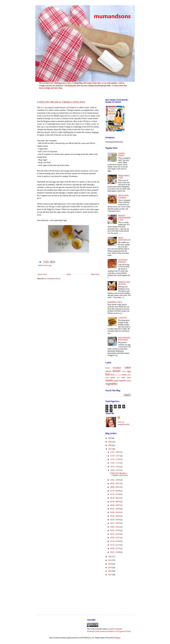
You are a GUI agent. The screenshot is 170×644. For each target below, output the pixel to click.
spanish (122, 381)
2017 (110, 449)
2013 (110, 567)
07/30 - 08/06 (115, 491)
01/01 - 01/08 (115, 552)
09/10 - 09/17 (115, 484)
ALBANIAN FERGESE (123, 261)
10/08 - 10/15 (115, 470)
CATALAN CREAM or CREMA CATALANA (61, 102)
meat (124, 375)
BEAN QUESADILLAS (124, 239)
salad (123, 377)
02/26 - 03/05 (115, 530)
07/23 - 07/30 (115, 494)
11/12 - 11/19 (115, 459)
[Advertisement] (118, 593)
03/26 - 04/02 (115, 516)
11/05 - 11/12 (115, 463)
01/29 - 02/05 (115, 541)
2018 (110, 445)
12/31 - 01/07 (115, 452)
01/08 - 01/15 (115, 548)
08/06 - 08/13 (115, 487)
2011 (110, 575)
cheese (108, 371)
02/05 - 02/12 (115, 538)
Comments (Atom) (54, 279)
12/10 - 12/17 (115, 456)
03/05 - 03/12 (115, 527)
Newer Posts (42, 274)
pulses (113, 377)
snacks (109, 380)
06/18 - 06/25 (115, 498)
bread (107, 368)
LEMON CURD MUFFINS (124, 283)
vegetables (112, 384)
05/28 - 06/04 (115, 502)
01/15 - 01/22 (115, 545)
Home (69, 274)
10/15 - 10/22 (115, 467)
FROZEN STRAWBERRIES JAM (124, 218)
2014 (110, 564)
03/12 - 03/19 (115, 523)
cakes (128, 367)
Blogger (117, 638)
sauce (129, 377)
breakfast (117, 368)
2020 (110, 438)
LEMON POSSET (121, 155)
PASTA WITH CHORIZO (123, 197)
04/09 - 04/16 (115, 512)
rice (118, 378)
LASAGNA (122, 318)
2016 (110, 557)
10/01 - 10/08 (115, 480)
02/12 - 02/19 (115, 534)
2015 (110, 560)
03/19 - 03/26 (115, 520)
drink (124, 371)
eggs (50, 265)
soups (116, 381)
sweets (128, 381)
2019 (110, 442)
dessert (45, 265)
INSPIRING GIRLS (115, 302)
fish (108, 374)
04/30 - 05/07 (115, 505)
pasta (107, 378)
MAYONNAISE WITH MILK (124, 339)
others (129, 375)
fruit (112, 375)
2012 (110, 571)
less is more (118, 375)
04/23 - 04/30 (115, 509)
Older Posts (95, 274)
